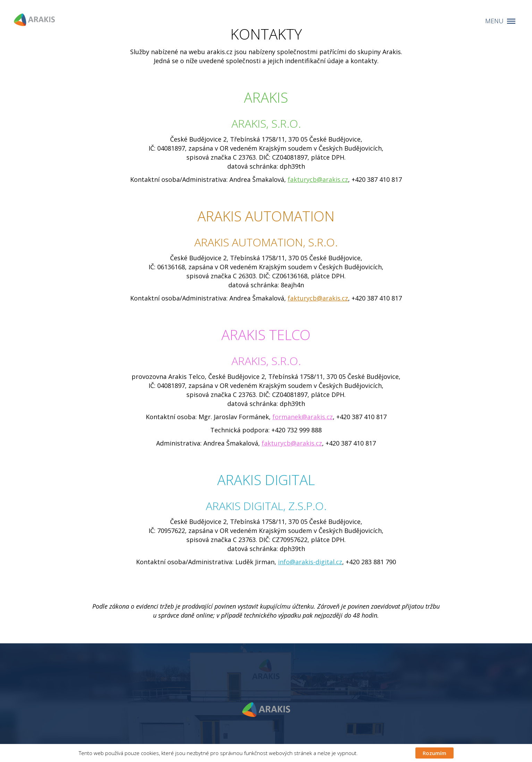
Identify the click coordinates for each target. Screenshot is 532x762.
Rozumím (434, 753)
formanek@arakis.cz (303, 417)
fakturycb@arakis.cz (318, 179)
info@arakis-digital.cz (310, 562)
